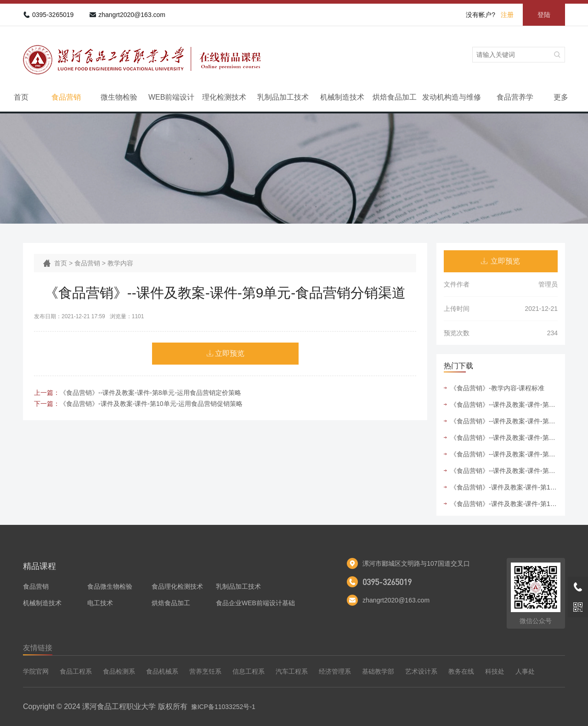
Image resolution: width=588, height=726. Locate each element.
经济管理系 (335, 671)
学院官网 (36, 671)
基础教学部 (378, 671)
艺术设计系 (421, 671)
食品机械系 (162, 671)
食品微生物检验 (110, 586)
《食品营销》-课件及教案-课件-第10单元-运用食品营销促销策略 (151, 404)
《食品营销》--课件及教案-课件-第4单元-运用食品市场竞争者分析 (504, 405)
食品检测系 (119, 671)
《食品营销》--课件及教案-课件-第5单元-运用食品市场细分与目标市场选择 (504, 471)
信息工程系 (249, 671)
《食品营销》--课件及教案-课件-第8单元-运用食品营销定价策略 (150, 393)
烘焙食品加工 (395, 97)
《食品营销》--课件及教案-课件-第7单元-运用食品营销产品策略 (504, 438)
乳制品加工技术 (283, 97)
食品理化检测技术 (177, 586)
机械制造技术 (342, 97)
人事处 (525, 671)
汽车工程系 (292, 671)
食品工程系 (76, 671)
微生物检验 (119, 97)
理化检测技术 (224, 97)
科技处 (495, 671)
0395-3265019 (53, 15)
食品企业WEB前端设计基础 (255, 603)
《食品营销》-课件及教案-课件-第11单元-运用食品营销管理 (504, 504)
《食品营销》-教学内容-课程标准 (497, 388)
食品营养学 (515, 97)
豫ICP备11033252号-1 (223, 707)
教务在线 (461, 671)
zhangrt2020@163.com (132, 15)
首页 (21, 97)
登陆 (544, 15)
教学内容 (120, 263)
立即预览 (230, 353)
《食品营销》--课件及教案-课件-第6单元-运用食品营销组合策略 (504, 421)
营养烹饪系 (205, 671)
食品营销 (66, 97)
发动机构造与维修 (452, 97)
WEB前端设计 (171, 97)
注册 (507, 15)
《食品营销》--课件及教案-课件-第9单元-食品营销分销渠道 (504, 454)
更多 (561, 97)
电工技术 (100, 603)
